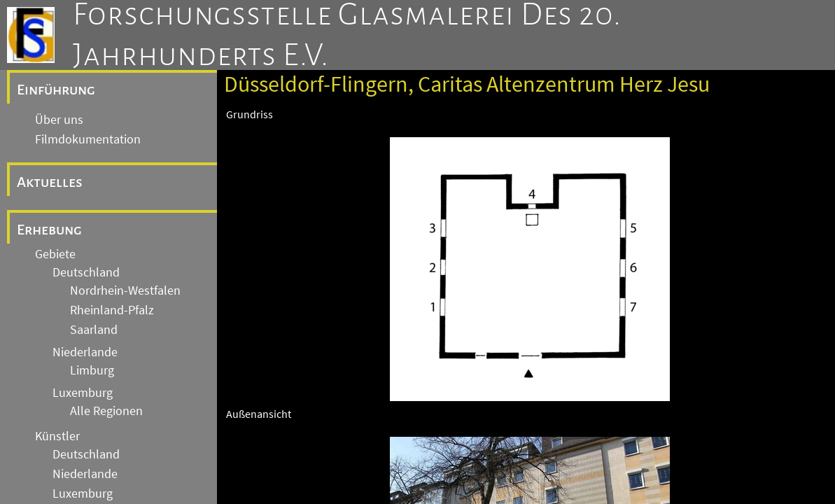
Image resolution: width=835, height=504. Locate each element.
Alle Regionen (106, 411)
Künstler (57, 436)
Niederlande (85, 352)
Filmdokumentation (88, 139)
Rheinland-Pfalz (112, 310)
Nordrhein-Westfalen (125, 290)
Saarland (94, 330)
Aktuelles (50, 182)
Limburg (92, 370)
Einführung (56, 90)
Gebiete (55, 254)
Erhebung (49, 230)
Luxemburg (83, 393)
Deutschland (86, 272)
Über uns (59, 120)
